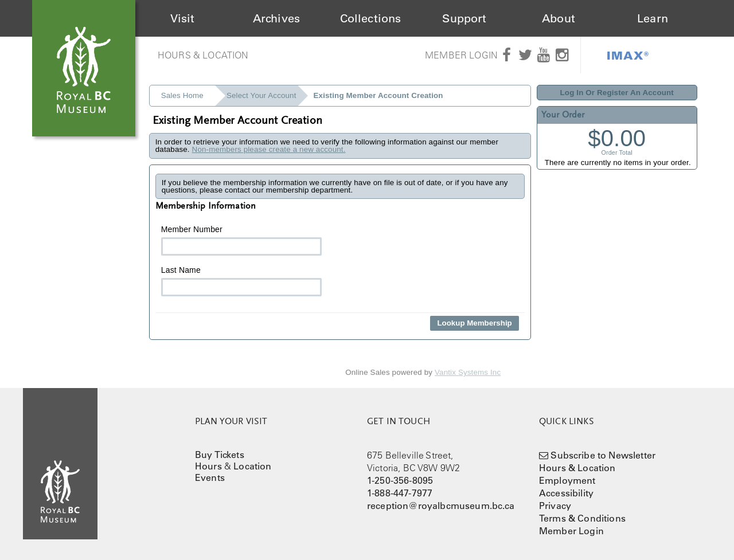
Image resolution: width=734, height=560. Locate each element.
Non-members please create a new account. (269, 149)
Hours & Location (203, 55)
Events (210, 477)
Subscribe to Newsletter (603, 455)
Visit (183, 18)
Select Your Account (261, 95)
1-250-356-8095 (400, 480)
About (559, 18)
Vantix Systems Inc (468, 372)
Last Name (241, 281)
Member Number (241, 240)
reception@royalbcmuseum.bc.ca (441, 506)
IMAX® (628, 55)
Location (252, 466)
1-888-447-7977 (400, 493)
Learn (653, 18)
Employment (567, 480)
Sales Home (182, 95)
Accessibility (566, 493)
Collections (371, 18)
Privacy (555, 506)
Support (464, 18)
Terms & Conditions (582, 518)
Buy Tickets (220, 455)
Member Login (461, 55)
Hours (208, 466)
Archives (276, 18)
